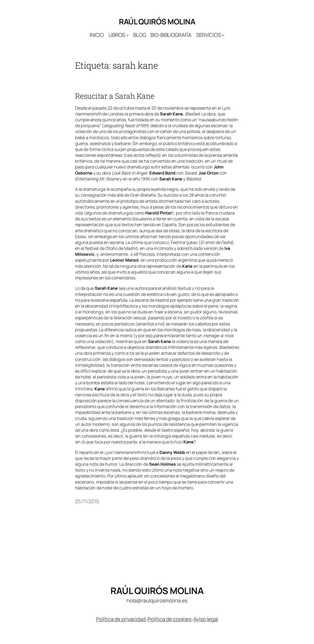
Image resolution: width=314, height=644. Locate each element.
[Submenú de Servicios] (223, 35)
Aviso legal (206, 619)
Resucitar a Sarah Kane (115, 96)
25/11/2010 (87, 501)
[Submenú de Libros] (127, 35)
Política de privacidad (121, 619)
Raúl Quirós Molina (157, 22)
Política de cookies (170, 619)
